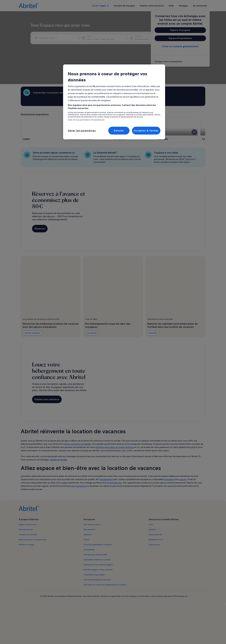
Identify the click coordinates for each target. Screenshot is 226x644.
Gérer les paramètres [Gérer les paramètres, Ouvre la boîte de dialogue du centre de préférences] (82, 131)
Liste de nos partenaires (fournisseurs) (86, 120)
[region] (114, 102)
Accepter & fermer (146, 131)
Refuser (119, 131)
